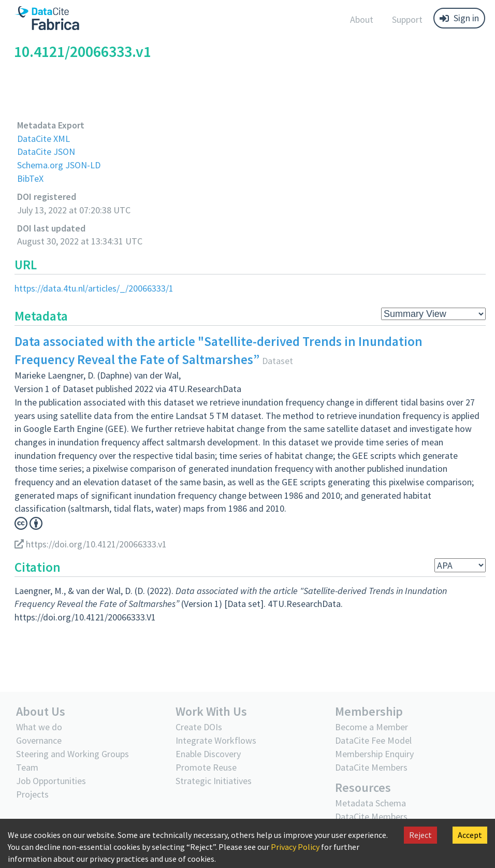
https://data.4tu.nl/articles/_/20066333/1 (94, 288)
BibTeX (30, 178)
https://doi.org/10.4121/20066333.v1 (91, 544)
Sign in (459, 18)
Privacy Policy (295, 847)
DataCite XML (43, 139)
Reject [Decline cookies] (420, 835)
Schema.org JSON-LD (59, 165)
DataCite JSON (46, 151)
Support (407, 19)
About (362, 19)
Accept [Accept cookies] (470, 835)
